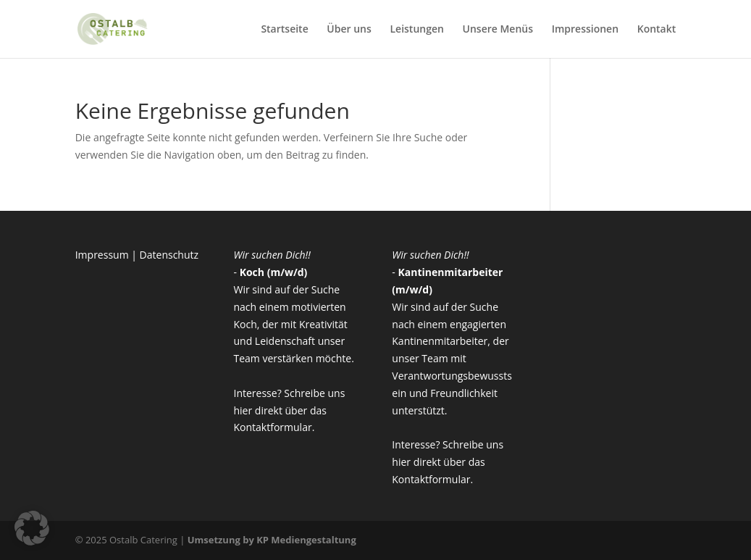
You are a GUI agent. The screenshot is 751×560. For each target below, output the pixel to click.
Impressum (102, 255)
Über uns (349, 30)
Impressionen (585, 30)
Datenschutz (169, 255)
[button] (32, 528)
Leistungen (416, 30)
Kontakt (657, 30)
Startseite (284, 30)
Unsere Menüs (498, 30)
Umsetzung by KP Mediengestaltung (272, 540)
